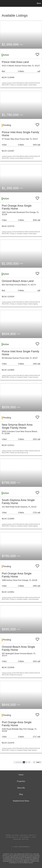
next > (39, 762)
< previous (18, 762)
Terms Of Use (12, 835)
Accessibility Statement (18, 837)
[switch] (37, 53)
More (39, 3)
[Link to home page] (2, 3)
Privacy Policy (28, 835)
